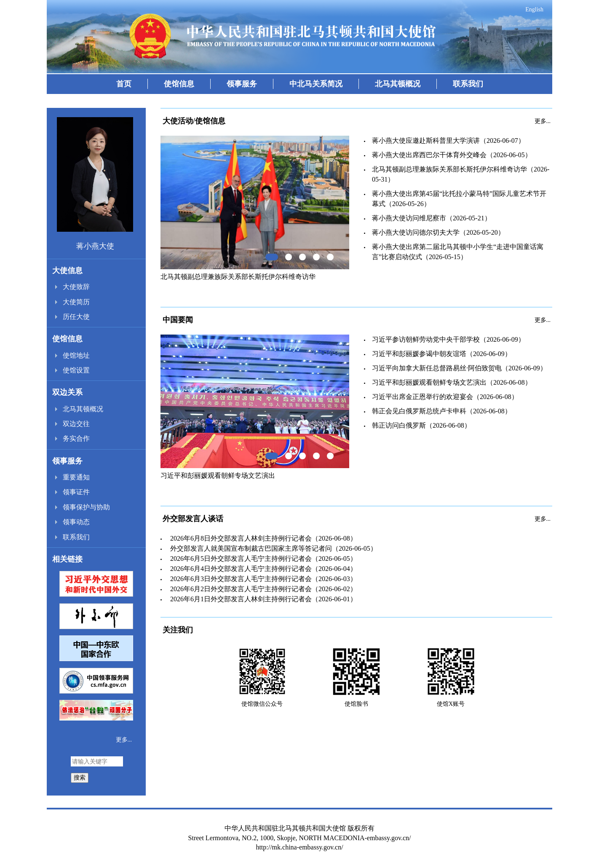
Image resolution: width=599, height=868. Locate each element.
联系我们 (468, 84)
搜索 (80, 777)
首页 (124, 84)
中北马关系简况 (316, 84)
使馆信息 (179, 84)
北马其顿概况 (398, 84)
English (534, 9)
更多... (124, 740)
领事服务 (242, 84)
